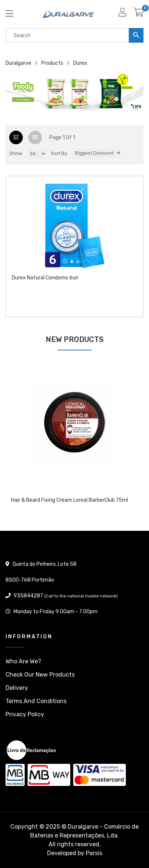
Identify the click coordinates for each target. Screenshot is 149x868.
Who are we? (23, 661)
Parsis (94, 853)
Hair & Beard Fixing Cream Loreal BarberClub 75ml (70, 500)
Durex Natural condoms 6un (45, 278)
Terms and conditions (36, 701)
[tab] (16, 137)
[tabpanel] (74, 441)
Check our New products (40, 675)
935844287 (28, 596)
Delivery (17, 688)
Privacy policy (25, 714)
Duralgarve (18, 63)
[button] (16, 93)
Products (52, 63)
